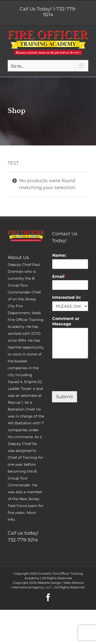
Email (60, 276)
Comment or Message (66, 321)
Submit (65, 397)
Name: (61, 255)
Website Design (49, 583)
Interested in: (68, 297)
